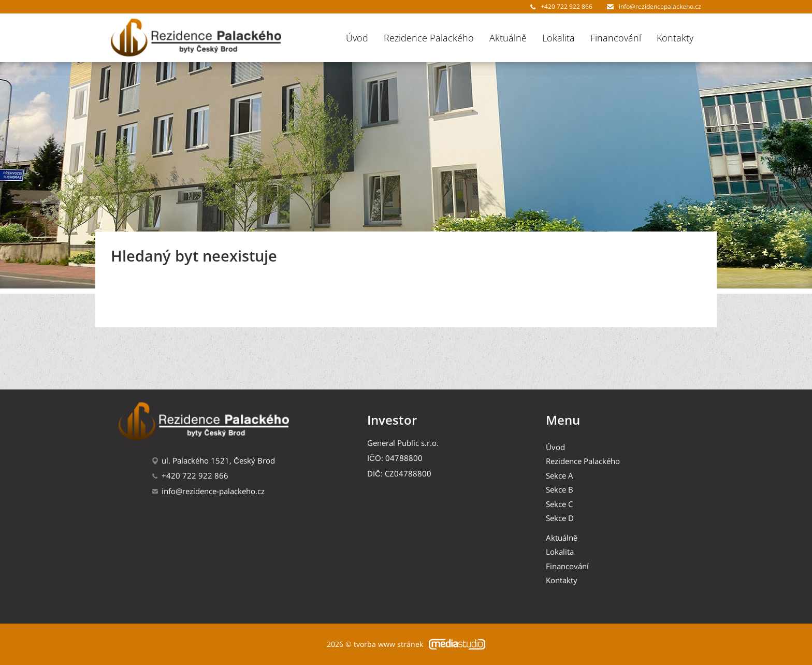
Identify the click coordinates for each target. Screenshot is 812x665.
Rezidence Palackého (429, 38)
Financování (616, 38)
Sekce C (559, 504)
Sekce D (560, 518)
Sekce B (560, 490)
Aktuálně (508, 38)
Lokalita (559, 38)
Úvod (357, 38)
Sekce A (560, 476)
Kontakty (675, 38)
